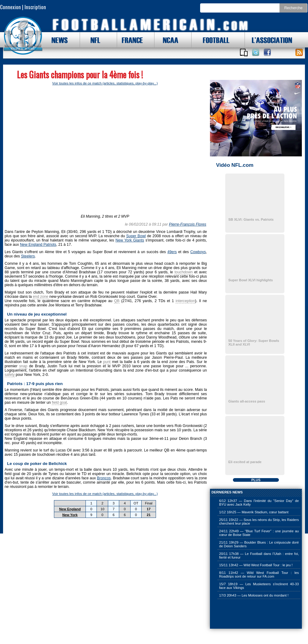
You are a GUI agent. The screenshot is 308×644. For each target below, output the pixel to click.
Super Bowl (136, 236)
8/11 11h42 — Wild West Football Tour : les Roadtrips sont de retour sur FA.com (259, 575)
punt (107, 362)
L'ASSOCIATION (268, 40)
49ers (172, 252)
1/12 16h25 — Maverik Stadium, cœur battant (254, 512)
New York (70, 515)
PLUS (256, 480)
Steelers (28, 256)
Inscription (35, 7)
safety (10, 375)
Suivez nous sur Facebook (267, 52)
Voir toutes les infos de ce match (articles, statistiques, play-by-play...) (105, 83)
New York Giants (130, 240)
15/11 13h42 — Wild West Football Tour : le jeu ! (256, 565)
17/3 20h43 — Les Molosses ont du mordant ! (254, 595)
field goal (59, 402)
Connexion (10, 7)
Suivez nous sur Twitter (256, 52)
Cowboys (198, 252)
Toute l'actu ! (299, 52)
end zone (41, 297)
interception (185, 301)
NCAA (168, 40)
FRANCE (131, 40)
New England (70, 509)
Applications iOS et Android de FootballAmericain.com (244, 52)
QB (117, 301)
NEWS (57, 40)
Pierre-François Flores (188, 224)
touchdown (184, 272)
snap (23, 366)
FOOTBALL (211, 40)
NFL (94, 40)
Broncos (104, 478)
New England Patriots (38, 245)
